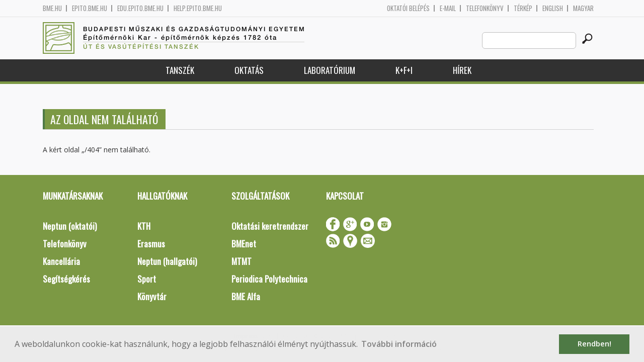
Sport (147, 279)
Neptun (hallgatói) (167, 261)
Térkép (523, 8)
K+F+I (404, 70)
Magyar (583, 8)
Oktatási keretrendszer (270, 226)
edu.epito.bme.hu (140, 8)
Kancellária (61, 261)
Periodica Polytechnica (269, 279)
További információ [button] (399, 344)
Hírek (462, 70)
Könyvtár (152, 296)
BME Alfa (246, 296)
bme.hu (52, 8)
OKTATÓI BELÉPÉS (408, 8)
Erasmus (151, 244)
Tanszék (180, 70)
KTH (144, 226)
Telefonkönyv (485, 8)
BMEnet (244, 244)
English (553, 8)
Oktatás (249, 70)
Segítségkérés (66, 279)
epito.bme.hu (90, 8)
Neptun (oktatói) (70, 226)
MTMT (242, 261)
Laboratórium (330, 70)
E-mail (448, 8)
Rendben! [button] (594, 344)
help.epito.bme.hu (198, 8)
